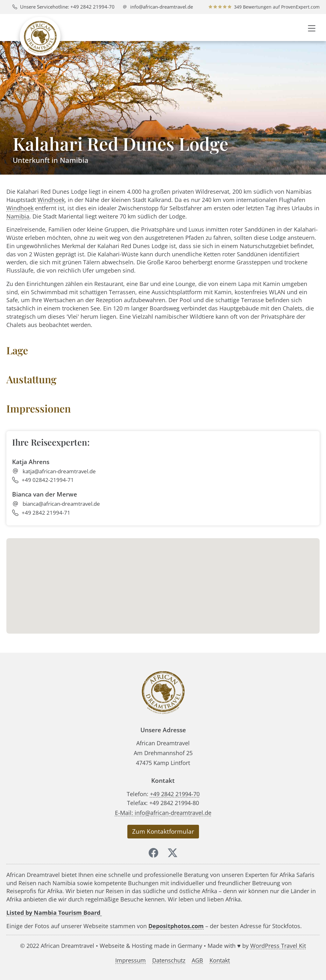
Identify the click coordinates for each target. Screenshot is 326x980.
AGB (197, 960)
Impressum (131, 960)
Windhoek (51, 200)
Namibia (18, 216)
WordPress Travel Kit (278, 945)
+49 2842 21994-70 (175, 794)
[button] (312, 28)
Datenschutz (169, 960)
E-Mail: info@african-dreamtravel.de (163, 813)
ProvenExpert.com (300, 7)
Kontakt (220, 960)
